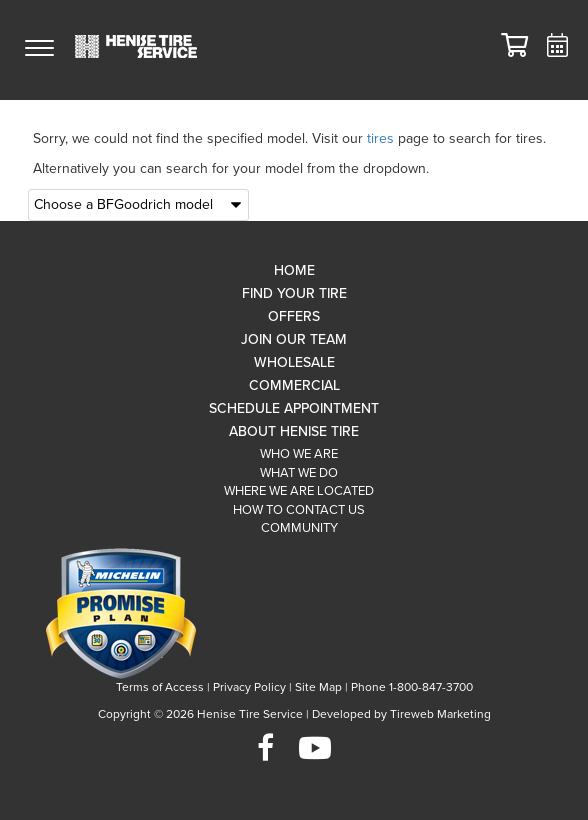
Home (294, 270)
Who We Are (299, 454)
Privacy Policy (249, 687)
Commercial (294, 385)
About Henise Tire (294, 431)
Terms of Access (160, 687)
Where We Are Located (299, 491)
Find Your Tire (294, 293)
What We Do (299, 473)
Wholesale (294, 362)
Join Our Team (294, 339)
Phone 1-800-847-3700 (412, 687)
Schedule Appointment (294, 408)
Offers (294, 316)
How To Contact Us (299, 510)
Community (299, 528)
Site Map (318, 687)
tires (380, 138)
